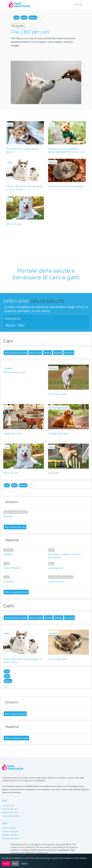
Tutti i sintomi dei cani (15, 527)
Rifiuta (15, 864)
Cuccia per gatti (58, 659)
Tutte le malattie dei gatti (16, 738)
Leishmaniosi (56, 581)
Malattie (58, 353)
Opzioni (24, 864)
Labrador (54, 473)
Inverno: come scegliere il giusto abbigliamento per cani (67, 150)
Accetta (6, 864)
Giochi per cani (57, 394)
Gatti (24, 18)
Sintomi (48, 353)
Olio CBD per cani (30, 32)
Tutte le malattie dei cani (16, 592)
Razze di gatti (36, 618)
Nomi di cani (14, 224)
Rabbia (7, 554)
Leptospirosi (55, 568)
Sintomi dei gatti (10, 831)
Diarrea (8, 516)
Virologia (8, 550)
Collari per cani (12, 433)
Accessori (69, 353)
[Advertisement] (23, 244)
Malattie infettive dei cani (61, 577)
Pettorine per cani (14, 372)
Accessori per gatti (11, 838)
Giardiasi (8, 581)
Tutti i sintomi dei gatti (15, 714)
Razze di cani (35, 353)
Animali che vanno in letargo (66, 186)
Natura (33, 18)
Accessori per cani (11, 816)
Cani (17, 18)
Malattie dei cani (10, 813)
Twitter (21, 325)
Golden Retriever (58, 433)
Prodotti (8, 368)
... (40, 18)
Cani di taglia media (59, 408)
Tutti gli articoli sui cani (15, 353)
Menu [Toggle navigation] (78, 5)
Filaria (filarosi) (12, 568)
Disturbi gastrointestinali (16, 512)
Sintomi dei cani (10, 809)
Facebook (10, 325)
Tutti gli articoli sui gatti (16, 618)
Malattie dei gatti (10, 835)
